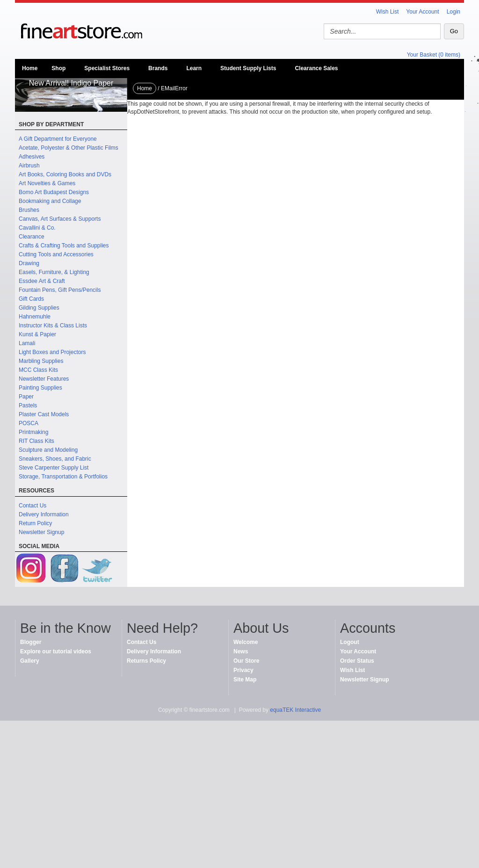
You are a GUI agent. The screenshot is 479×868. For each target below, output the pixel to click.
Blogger (31, 642)
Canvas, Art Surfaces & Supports (60, 219)
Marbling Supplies (41, 361)
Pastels (28, 405)
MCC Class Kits (38, 370)
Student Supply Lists (248, 68)
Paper (26, 397)
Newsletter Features (44, 379)
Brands (158, 68)
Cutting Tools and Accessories (56, 254)
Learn (194, 68)
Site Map (245, 680)
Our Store (246, 661)
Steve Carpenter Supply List (54, 468)
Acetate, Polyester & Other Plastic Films (69, 148)
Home (30, 68)
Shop (58, 68)
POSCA (29, 423)
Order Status (357, 661)
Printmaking (33, 432)
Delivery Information (44, 514)
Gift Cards (31, 299)
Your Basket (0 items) (434, 55)
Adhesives (32, 157)
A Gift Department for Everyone (58, 139)
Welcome (246, 642)
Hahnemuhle (35, 317)
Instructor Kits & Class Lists (53, 325)
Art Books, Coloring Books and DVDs (65, 174)
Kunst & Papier (37, 334)
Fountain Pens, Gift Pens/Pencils (60, 290)
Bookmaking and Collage (50, 201)
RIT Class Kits (36, 441)
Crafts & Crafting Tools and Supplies (64, 246)
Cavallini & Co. (37, 228)
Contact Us (33, 506)
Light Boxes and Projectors (52, 352)
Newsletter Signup (41, 532)
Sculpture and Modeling (48, 450)
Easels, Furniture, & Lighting (54, 272)
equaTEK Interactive (295, 710)
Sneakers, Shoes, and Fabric (55, 459)
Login (454, 12)
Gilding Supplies (39, 308)
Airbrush (29, 166)
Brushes (29, 210)
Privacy (243, 670)
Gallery (30, 661)
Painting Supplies (40, 388)
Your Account (422, 12)
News (241, 651)
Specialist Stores (107, 68)
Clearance (32, 237)
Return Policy (35, 523)
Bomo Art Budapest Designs (54, 192)
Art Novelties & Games (47, 183)
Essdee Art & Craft (42, 281)
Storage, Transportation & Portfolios (63, 477)
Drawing (29, 263)
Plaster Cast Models (44, 414)
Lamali (27, 343)
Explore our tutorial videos (56, 651)
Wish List (388, 12)
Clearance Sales (316, 68)
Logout (350, 642)
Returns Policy (146, 661)
